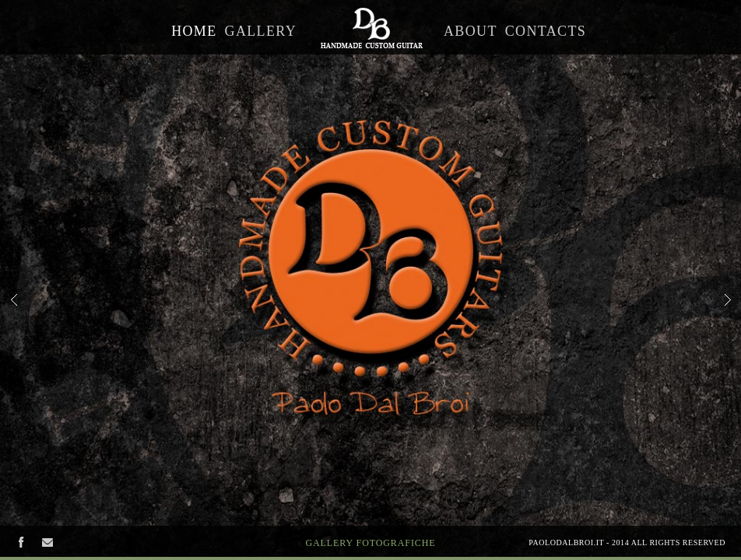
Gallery (261, 31)
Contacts (546, 31)
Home (194, 31)
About (471, 31)
